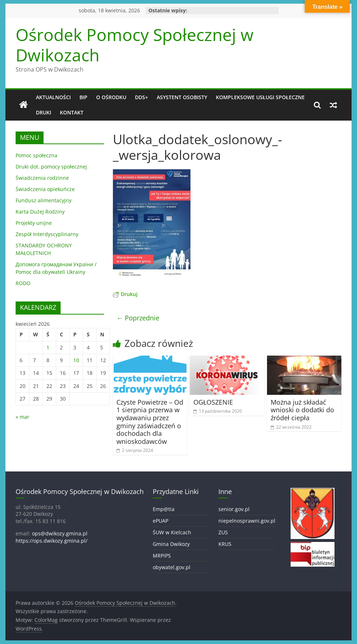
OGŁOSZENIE (213, 402)
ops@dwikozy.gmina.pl (60, 533)
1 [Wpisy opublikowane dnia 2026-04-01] (48, 347)
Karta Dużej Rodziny (40, 212)
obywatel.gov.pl (172, 567)
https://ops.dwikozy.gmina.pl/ (52, 541)
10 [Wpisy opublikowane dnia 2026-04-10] (76, 360)
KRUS (225, 544)
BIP (83, 97)
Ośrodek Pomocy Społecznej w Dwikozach (135, 44)
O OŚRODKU (111, 97)
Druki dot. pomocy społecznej (51, 167)
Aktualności (53, 97)
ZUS (223, 532)
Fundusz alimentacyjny (44, 200)
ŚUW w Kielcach (172, 532)
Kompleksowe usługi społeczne (260, 97)
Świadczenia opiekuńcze (45, 189)
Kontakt (72, 112)
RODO (23, 283)
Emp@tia (164, 509)
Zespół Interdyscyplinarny (47, 234)
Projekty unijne (34, 223)
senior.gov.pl (234, 509)
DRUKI (44, 112)
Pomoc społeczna (36, 155)
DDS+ (141, 97)
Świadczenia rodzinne (42, 178)
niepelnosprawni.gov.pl (247, 521)
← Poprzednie (138, 318)
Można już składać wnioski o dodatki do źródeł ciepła (302, 410)
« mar (22, 417)
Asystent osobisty (182, 97)
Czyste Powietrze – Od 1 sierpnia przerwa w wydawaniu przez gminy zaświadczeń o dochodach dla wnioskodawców (150, 422)
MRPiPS (162, 556)
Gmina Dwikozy (171, 544)
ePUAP (161, 521)
